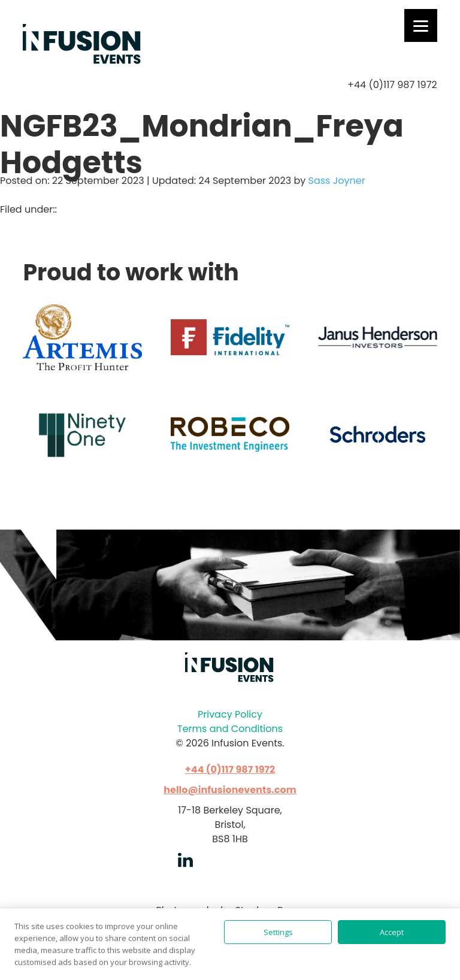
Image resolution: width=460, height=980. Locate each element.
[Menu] (421, 25)
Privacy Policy (230, 714)
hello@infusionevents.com (230, 790)
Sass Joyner (337, 181)
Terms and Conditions (230, 729)
